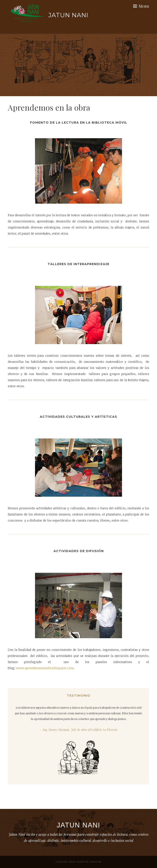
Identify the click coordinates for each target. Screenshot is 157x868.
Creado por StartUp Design (78, 862)
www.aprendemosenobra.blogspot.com (45, 668)
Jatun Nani (68, 15)
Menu (144, 6)
